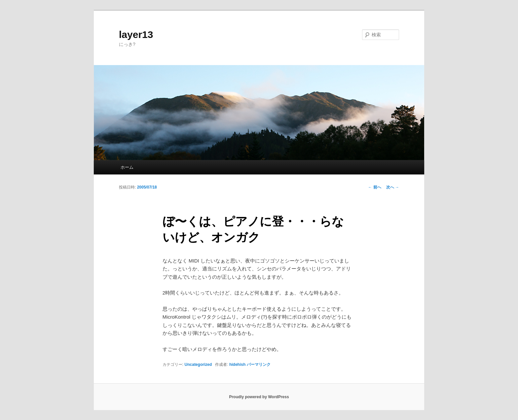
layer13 (136, 35)
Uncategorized (198, 365)
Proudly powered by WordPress (259, 397)
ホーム (127, 167)
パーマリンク (259, 365)
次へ (393, 187)
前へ (374, 187)
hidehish (237, 365)
